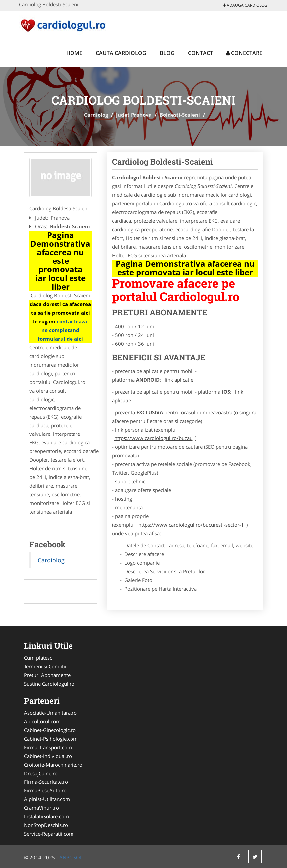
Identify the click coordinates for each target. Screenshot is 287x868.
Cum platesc (38, 658)
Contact (200, 53)
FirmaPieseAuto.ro (45, 790)
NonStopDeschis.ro (46, 825)
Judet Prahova (134, 115)
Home (74, 53)
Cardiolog (96, 115)
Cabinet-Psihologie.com (51, 739)
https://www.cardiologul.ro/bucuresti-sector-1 (191, 525)
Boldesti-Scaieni (180, 115)
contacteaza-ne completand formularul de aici (63, 330)
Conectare (244, 53)
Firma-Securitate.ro (46, 782)
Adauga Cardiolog (245, 5)
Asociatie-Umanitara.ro (50, 713)
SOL (78, 857)
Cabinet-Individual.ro (48, 756)
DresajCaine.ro (41, 773)
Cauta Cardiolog (121, 53)
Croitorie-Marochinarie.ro (53, 765)
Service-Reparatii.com (49, 834)
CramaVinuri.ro (41, 808)
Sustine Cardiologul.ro (49, 684)
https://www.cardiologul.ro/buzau (153, 438)
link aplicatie (178, 380)
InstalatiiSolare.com (46, 816)
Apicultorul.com (42, 721)
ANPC (66, 857)
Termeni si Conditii (45, 666)
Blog (167, 53)
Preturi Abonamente (47, 675)
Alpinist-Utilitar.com (47, 799)
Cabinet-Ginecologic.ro (50, 730)
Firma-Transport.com (48, 747)
